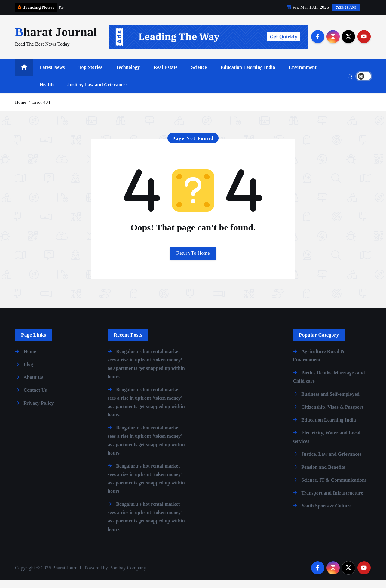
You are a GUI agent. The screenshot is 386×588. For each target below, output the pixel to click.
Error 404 (41, 110)
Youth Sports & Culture (326, 513)
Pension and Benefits (323, 475)
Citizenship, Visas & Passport (332, 414)
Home (21, 110)
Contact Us (35, 398)
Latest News (52, 75)
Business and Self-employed (330, 402)
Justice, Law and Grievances (97, 92)
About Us (33, 385)
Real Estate (166, 75)
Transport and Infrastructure (332, 500)
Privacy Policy (38, 411)
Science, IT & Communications (334, 487)
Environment (303, 75)
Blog (28, 372)
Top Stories (90, 75)
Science (199, 75)
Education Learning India (248, 75)
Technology (128, 75)
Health (46, 92)
